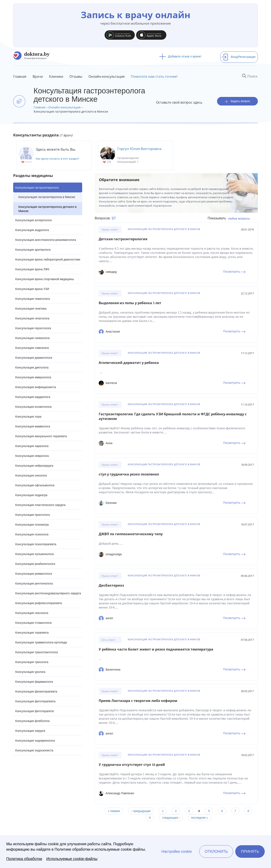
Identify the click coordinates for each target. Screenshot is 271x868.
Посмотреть (234, 271)
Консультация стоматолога (33, 623)
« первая (114, 811)
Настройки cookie (177, 851)
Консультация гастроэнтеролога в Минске (47, 197)
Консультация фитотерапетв (35, 711)
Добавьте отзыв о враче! (180, 56)
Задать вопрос (238, 101)
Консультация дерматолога (34, 358)
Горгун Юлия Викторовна (139, 149)
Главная (20, 76)
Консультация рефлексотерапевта (39, 603)
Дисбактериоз (111, 585)
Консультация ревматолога (34, 574)
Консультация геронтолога (33, 328)
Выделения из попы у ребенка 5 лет (130, 303)
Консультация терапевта (32, 633)
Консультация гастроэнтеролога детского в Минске (47, 209)
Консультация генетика (31, 309)
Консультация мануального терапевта (41, 436)
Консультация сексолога (32, 613)
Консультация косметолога (33, 407)
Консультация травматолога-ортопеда (41, 642)
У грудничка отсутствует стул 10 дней (132, 765)
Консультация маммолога (33, 426)
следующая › (171, 818)
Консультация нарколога (32, 446)
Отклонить (216, 851)
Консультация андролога (32, 230)
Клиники (56, 76)
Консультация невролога (32, 456)
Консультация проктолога (33, 515)
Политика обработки (24, 859)
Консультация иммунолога (33, 377)
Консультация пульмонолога (35, 554)
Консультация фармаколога (34, 682)
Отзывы (76, 76)
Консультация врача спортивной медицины (45, 279)
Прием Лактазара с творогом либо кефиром (138, 701)
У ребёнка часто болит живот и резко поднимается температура (156, 649)
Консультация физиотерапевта (36, 691)
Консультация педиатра (31, 495)
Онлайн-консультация (107, 76)
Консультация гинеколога (32, 338)
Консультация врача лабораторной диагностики (48, 259)
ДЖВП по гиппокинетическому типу (131, 534)
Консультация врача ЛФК (32, 269)
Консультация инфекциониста (36, 387)
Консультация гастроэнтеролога (37, 188)
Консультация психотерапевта (36, 544)
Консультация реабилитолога (35, 564)
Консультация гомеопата (32, 348)
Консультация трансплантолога (37, 652)
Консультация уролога (30, 672)
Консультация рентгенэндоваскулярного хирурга (48, 593)
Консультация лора (28, 417)
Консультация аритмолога (33, 250)
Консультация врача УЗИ (32, 289)
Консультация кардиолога (33, 397)
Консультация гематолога (33, 299)
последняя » (200, 818)
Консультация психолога (32, 534)
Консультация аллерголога (33, 220)
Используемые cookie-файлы (72, 859)
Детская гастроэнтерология (123, 239)
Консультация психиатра (32, 525)
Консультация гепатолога (32, 318)
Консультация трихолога (32, 662)
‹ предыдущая (141, 811)
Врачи (38, 76)
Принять (250, 851)
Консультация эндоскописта (34, 750)
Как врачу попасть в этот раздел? (57, 159)
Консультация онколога (31, 475)
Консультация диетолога (32, 367)
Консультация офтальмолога (35, 485)
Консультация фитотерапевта (35, 701)
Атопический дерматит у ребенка (129, 363)
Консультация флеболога (32, 721)
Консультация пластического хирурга (40, 505)
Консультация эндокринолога (35, 741)
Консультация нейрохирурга (34, 466)
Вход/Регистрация (238, 57)
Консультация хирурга (30, 731)
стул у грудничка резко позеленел (129, 474)
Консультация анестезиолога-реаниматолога (46, 240)
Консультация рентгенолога (34, 583)
